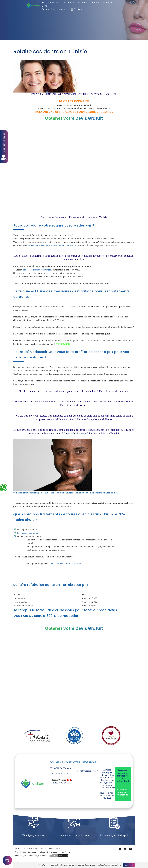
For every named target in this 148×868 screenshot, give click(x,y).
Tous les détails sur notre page (107, 796)
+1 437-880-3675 (60, 783)
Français (76, 9)
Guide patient (48, 9)
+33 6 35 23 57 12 (60, 774)
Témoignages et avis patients (58, 852)
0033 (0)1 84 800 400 (60, 768)
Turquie (96, 2)
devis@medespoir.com (88, 771)
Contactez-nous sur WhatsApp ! (123, 793)
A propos (108, 2)
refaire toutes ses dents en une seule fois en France (52, 245)
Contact (63, 9)
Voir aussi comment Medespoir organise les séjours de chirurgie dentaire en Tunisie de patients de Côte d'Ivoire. (66, 493)
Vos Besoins (54, 2)
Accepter (129, 865)
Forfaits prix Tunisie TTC (76, 2)
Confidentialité (21, 852)
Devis (45, 6)
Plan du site (34, 849)
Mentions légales (55, 849)
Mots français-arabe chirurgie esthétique (32, 856)
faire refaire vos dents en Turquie (65, 564)
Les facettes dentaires (27, 533)
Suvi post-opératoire (36, 852)
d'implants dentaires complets (37, 270)
